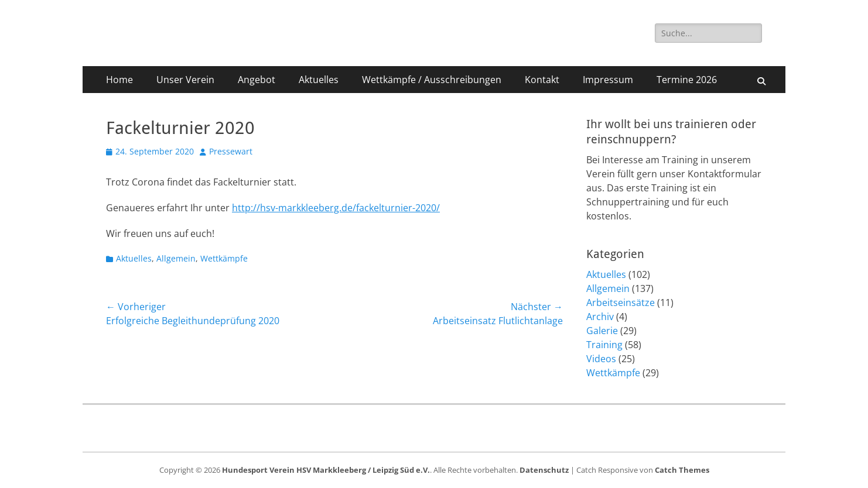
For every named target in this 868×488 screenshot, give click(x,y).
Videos (601, 359)
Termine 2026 (687, 80)
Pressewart (231, 151)
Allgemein (176, 258)
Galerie (602, 331)
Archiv (600, 317)
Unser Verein (185, 80)
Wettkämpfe (224, 258)
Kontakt (542, 80)
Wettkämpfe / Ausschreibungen (432, 80)
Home (119, 80)
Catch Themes (682, 470)
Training (604, 345)
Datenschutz (544, 470)
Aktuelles (319, 80)
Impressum (608, 80)
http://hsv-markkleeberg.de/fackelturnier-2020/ (336, 208)
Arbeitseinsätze (621, 303)
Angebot (257, 80)
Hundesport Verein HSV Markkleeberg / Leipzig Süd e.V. (326, 470)
